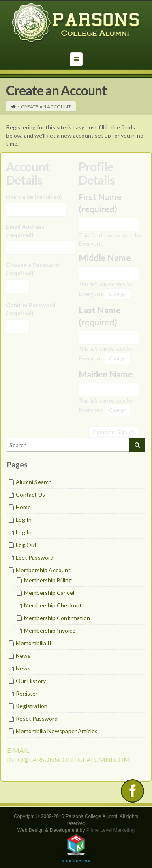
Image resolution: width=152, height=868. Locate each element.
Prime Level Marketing (110, 830)
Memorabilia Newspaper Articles (57, 731)
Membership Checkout (53, 605)
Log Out (26, 545)
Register (27, 693)
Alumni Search (34, 482)
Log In (24, 520)
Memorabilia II (34, 643)
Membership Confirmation (57, 618)
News (23, 656)
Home (23, 507)
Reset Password (37, 718)
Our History (31, 681)
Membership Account (43, 570)
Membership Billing (48, 580)
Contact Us (30, 494)
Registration (32, 706)
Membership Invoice (50, 630)
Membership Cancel (49, 593)
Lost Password (35, 557)
